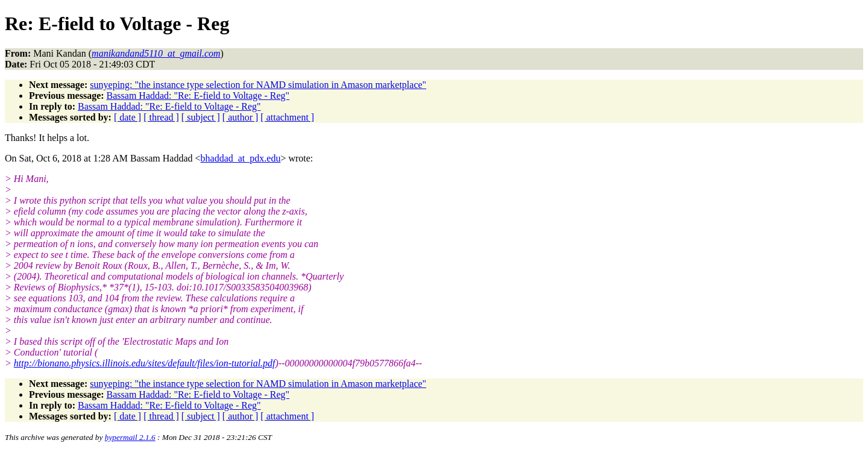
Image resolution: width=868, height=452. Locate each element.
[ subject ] (201, 117)
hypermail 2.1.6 (130, 437)
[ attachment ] (287, 117)
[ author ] (241, 117)
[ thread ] (161, 117)
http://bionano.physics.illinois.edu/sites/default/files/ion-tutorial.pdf (145, 363)
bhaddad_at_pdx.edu (241, 158)
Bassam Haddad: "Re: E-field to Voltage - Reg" (198, 96)
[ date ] (127, 117)
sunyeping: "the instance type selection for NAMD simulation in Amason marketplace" (258, 85)
